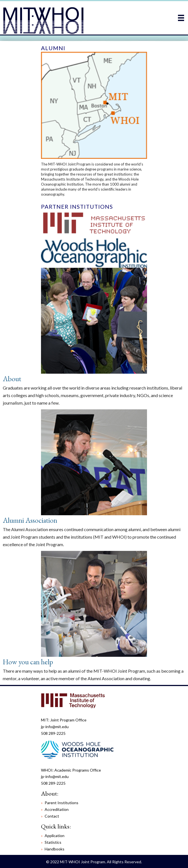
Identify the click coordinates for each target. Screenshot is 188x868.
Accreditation (57, 809)
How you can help (28, 662)
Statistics (53, 842)
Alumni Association (30, 520)
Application (55, 836)
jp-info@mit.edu (55, 727)
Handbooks (55, 849)
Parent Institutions (62, 803)
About (12, 379)
